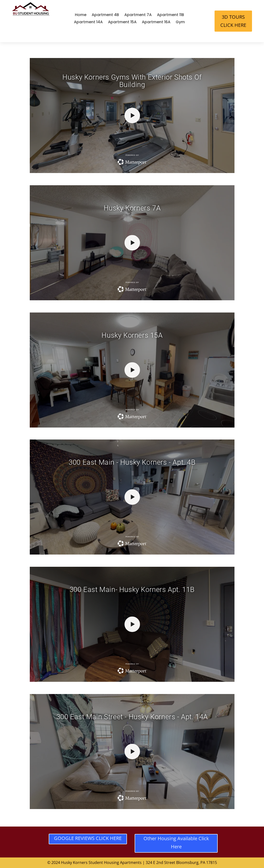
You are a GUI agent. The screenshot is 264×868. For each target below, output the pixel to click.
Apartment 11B (171, 15)
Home (81, 15)
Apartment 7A (138, 15)
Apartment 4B (105, 15)
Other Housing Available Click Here (176, 842)
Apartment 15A (122, 23)
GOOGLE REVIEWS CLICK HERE (88, 838)
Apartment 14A (88, 23)
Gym (180, 23)
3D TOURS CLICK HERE (233, 21)
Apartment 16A (156, 23)
